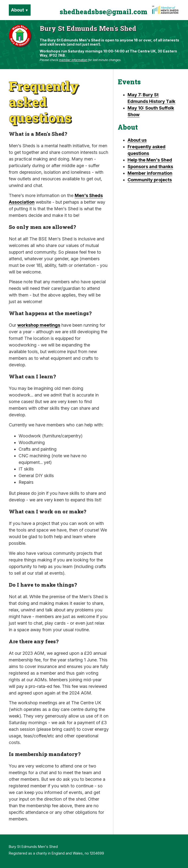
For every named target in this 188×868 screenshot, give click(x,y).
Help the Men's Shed (150, 160)
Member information (150, 173)
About (20, 10)
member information (73, 60)
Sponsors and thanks (150, 167)
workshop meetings (39, 325)
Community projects (150, 180)
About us (137, 140)
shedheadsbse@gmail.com (104, 12)
